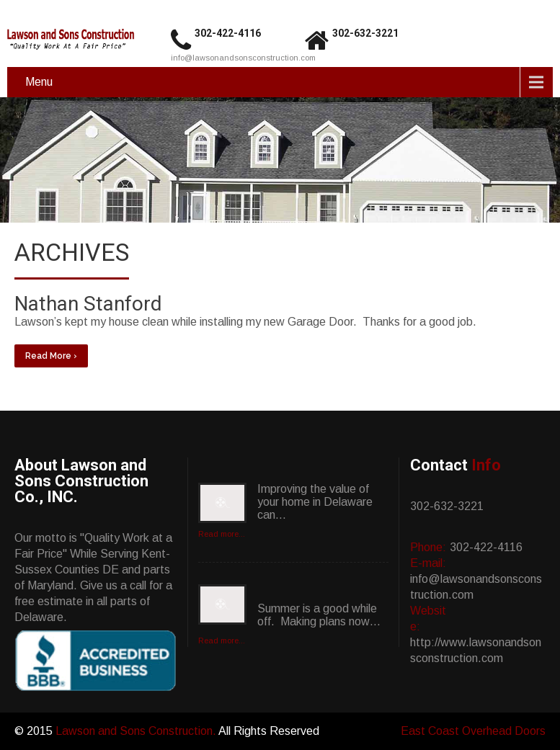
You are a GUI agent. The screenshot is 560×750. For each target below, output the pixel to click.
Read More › (51, 356)
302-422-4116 (228, 33)
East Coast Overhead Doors (473, 731)
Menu (39, 82)
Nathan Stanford (88, 304)
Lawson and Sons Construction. (137, 731)
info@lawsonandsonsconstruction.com (243, 58)
